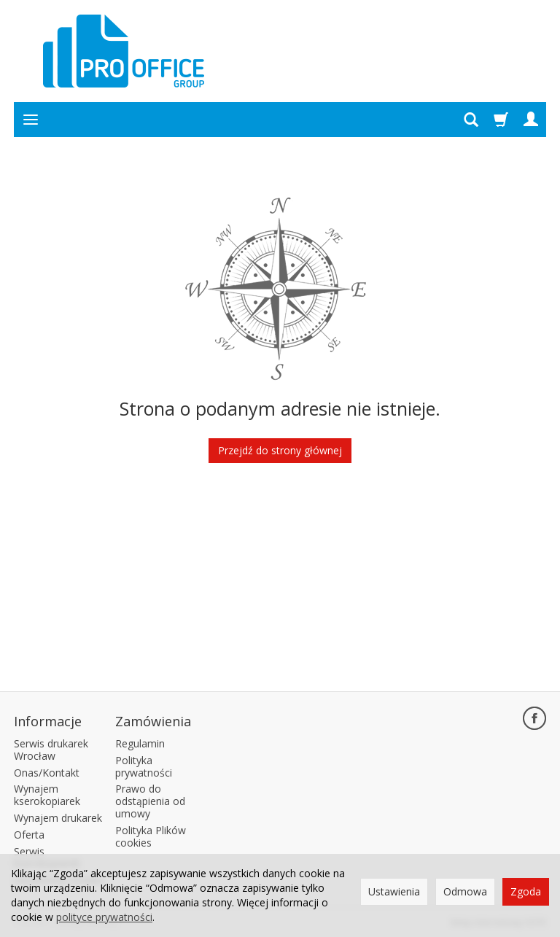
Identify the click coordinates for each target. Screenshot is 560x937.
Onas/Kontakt (47, 773)
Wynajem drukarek (58, 818)
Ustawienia (394, 891)
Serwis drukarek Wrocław (51, 750)
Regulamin (140, 743)
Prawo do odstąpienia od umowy (150, 801)
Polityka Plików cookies (151, 836)
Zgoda (526, 891)
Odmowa (465, 891)
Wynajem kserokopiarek (47, 795)
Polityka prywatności (144, 766)
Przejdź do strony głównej (280, 450)
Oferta (29, 835)
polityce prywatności (104, 917)
